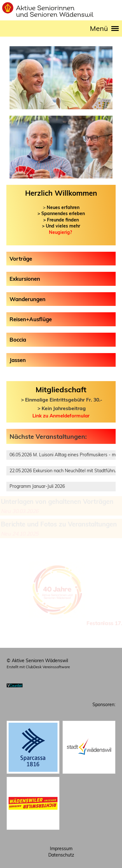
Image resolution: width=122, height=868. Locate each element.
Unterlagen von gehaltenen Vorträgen (57, 501)
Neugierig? (60, 232)
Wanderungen (27, 299)
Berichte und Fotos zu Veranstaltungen (59, 524)
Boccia (18, 340)
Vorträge (21, 259)
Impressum (61, 849)
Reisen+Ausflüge (31, 319)
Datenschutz (61, 855)
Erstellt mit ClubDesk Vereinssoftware (38, 667)
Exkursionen (25, 279)
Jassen (18, 360)
